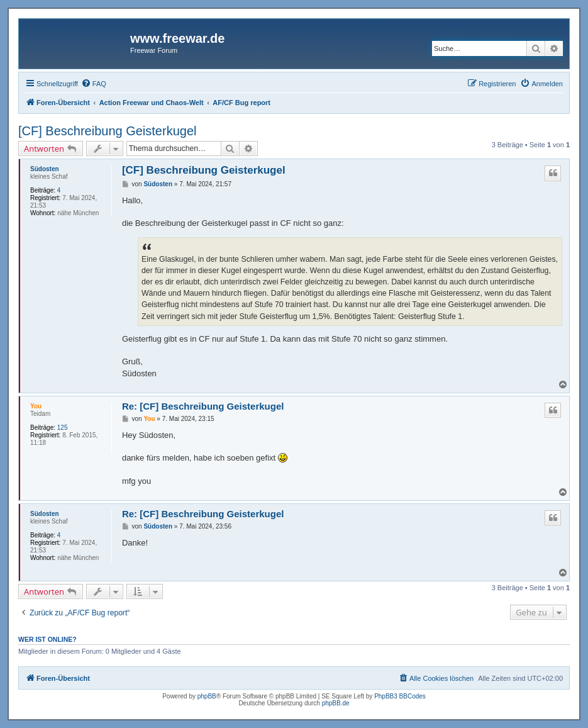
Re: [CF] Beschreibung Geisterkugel (203, 406)
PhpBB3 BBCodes (400, 696)
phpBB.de (336, 703)
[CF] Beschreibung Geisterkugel (107, 131)
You (36, 406)
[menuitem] (94, 84)
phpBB (207, 696)
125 (63, 428)
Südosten (45, 169)
